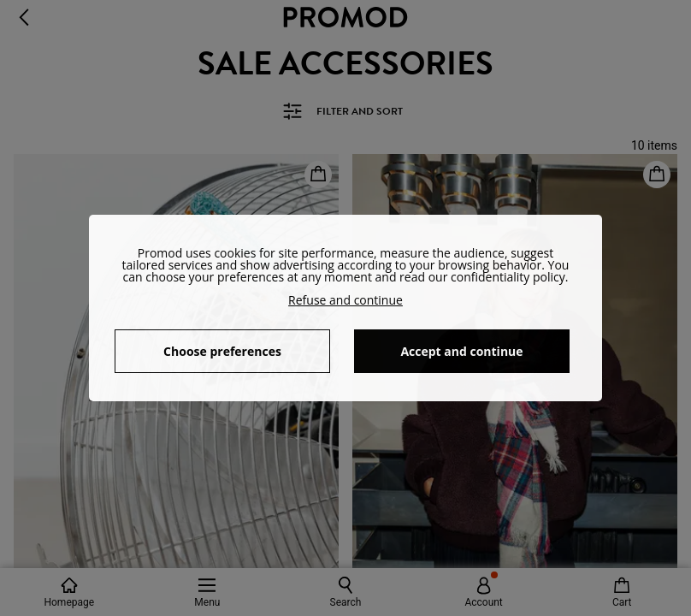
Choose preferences (222, 351)
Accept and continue (461, 351)
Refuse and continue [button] (345, 300)
